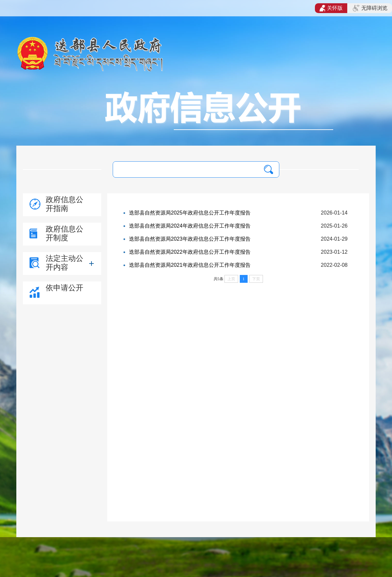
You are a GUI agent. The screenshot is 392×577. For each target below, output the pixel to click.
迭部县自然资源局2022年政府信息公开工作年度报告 (190, 252)
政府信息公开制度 (65, 233)
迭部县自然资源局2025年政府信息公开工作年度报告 (190, 213)
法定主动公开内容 (65, 263)
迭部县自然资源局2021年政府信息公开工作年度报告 (190, 265)
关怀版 (331, 8)
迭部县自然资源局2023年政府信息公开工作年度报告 (190, 239)
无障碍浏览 (370, 8)
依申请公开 (65, 288)
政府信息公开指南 (65, 204)
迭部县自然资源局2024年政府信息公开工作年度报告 (190, 226)
